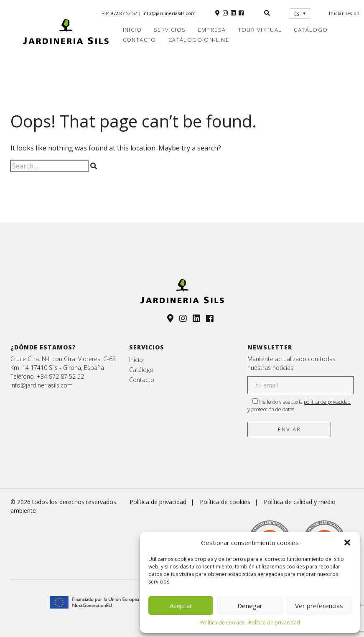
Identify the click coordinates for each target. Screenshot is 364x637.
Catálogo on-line (199, 40)
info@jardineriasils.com (169, 13)
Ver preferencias (319, 606)
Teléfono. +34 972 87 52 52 (47, 376)
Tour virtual (260, 30)
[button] (347, 543)
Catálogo (311, 30)
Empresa (212, 30)
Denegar (250, 606)
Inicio (132, 30)
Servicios (170, 30)
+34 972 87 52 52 (120, 13)
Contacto (140, 40)
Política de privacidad (274, 623)
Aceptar (181, 606)
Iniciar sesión (344, 13)
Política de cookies (222, 623)
